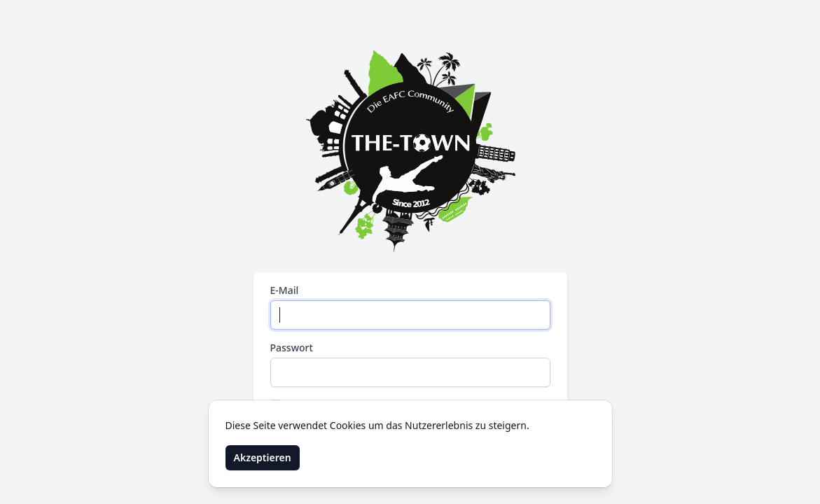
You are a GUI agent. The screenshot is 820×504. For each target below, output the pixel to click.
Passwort (292, 348)
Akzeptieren (263, 457)
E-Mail (285, 290)
